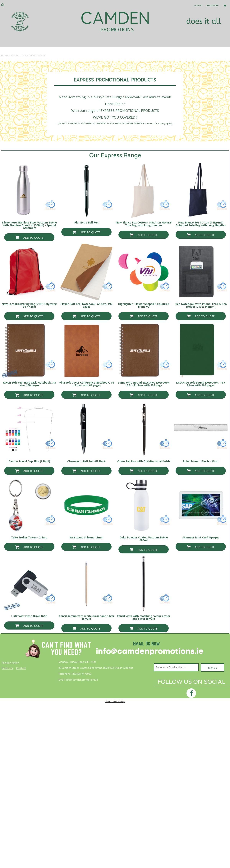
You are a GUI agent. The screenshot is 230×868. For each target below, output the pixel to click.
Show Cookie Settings (115, 701)
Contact (21, 668)
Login (198, 6)
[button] (2, 5)
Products (18, 55)
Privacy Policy (10, 662)
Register (213, 6)
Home (5, 55)
